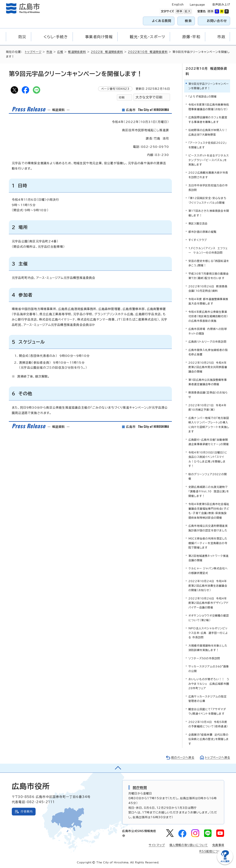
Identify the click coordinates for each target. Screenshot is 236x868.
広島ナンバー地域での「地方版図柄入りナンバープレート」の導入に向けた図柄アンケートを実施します (209, 425)
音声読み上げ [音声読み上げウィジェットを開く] (221, 5)
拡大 (187, 11)
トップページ (33, 52)
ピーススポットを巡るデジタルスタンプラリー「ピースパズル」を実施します (209, 160)
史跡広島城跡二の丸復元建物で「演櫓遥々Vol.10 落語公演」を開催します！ (209, 491)
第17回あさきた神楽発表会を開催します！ (209, 213)
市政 (49, 52)
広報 (60, 52)
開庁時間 (140, 787)
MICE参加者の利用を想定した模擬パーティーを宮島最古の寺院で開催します (208, 543)
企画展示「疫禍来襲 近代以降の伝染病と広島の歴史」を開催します (209, 739)
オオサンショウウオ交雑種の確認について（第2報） (209, 618)
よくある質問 (162, 21)
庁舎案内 (27, 811)
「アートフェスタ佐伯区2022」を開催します (208, 145)
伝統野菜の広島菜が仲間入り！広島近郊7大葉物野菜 (208, 132)
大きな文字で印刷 (149, 97)
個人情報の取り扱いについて (189, 845)
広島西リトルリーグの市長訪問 (207, 341)
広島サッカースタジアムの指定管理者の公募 (208, 699)
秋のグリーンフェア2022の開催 (208, 476)
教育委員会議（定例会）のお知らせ (208, 395)
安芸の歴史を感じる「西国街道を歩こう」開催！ (209, 263)
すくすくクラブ (198, 240)
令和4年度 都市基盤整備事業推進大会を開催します (208, 301)
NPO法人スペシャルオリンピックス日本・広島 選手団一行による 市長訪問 (208, 633)
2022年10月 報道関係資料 (148, 52)
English (178, 5)
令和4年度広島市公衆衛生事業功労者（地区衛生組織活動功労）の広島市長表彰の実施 (208, 316)
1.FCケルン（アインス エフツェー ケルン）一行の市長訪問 (208, 250)
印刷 (122, 97)
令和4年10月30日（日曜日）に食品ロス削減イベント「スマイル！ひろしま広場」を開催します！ (208, 459)
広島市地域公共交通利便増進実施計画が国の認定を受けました (208, 528)
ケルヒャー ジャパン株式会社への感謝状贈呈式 (208, 571)
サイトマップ (157, 845)
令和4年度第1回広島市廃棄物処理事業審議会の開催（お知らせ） (209, 107)
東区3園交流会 (198, 223)
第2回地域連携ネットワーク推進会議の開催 (209, 558)
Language (197, 5)
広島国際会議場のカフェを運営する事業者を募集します (208, 119)
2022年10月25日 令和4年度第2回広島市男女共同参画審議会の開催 (208, 367)
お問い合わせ (217, 21)
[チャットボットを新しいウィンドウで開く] (225, 864)
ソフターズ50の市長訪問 (204, 658)
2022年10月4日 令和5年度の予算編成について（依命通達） (208, 724)
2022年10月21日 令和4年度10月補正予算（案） (207, 407)
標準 (179, 11)
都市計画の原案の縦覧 (202, 232)
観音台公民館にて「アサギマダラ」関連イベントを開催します (207, 711)
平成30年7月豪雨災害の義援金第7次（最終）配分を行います (209, 276)
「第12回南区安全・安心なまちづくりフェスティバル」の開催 (207, 200)
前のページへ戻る (182, 757)
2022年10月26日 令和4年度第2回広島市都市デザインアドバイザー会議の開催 (209, 603)
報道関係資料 (77, 52)
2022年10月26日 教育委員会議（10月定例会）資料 (208, 288)
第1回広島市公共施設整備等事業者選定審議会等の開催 (208, 382)
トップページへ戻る (217, 757)
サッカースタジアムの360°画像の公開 (209, 669)
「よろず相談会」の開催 (203, 96)
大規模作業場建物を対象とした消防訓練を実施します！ (208, 648)
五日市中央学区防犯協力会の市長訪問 (208, 188)
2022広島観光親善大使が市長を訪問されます (208, 175)
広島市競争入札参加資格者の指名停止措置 (208, 352)
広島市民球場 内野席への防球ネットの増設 (208, 331)
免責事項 (218, 845)
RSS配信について (212, 851)
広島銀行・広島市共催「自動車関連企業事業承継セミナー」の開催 (209, 442)
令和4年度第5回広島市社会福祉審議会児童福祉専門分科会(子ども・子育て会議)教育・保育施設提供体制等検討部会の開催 (209, 511)
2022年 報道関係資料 (107, 52)
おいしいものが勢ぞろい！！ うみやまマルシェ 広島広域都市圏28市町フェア (209, 683)
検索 (188, 21)
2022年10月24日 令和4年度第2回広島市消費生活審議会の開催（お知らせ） (208, 586)
